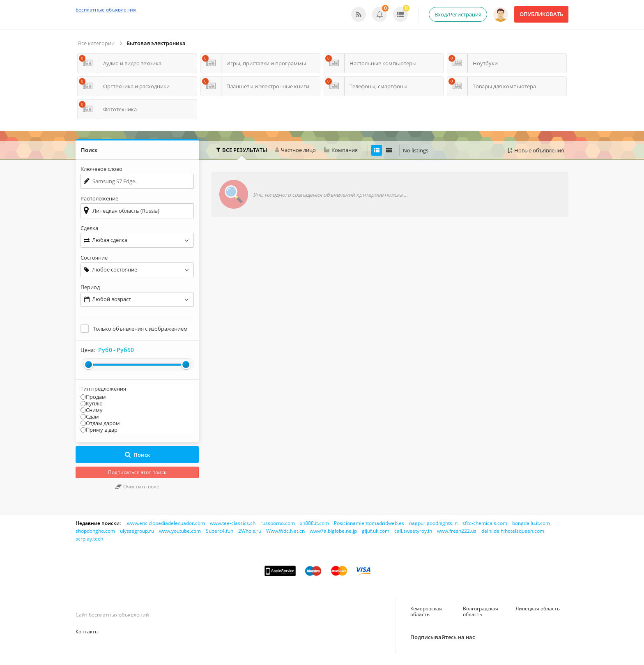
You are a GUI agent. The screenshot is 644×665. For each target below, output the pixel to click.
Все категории (96, 43)
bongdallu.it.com (531, 523)
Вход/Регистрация (458, 14)
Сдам (92, 416)
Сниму (94, 410)
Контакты (87, 632)
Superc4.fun (220, 531)
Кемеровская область (426, 611)
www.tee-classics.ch (233, 523)
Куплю (94, 403)
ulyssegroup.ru (137, 531)
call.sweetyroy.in (413, 531)
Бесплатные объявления (106, 10)
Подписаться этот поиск (137, 472)
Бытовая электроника (156, 43)
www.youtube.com (180, 531)
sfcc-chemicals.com (485, 523)
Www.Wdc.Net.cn (285, 531)
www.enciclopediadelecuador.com (166, 523)
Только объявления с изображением (140, 329)
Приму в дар (102, 430)
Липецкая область (538, 609)
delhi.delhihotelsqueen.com (513, 531)
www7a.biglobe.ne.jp (333, 531)
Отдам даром (103, 423)
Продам (96, 397)
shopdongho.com (95, 531)
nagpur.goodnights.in (433, 523)
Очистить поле (137, 487)
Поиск (137, 455)
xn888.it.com (314, 523)
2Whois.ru (250, 531)
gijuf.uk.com (376, 531)
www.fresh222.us (457, 531)
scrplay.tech (89, 539)
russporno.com (278, 523)
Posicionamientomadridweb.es (369, 523)
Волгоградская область (481, 611)
